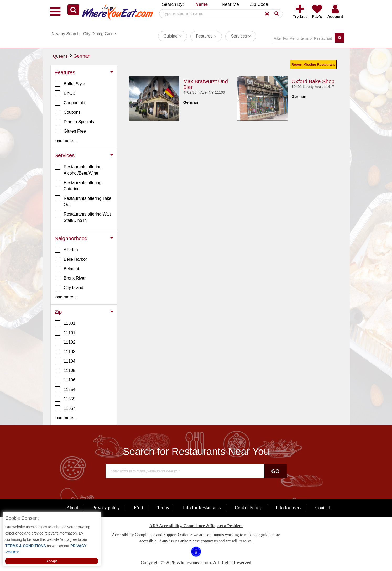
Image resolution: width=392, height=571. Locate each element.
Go (275, 471)
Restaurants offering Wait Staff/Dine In (83, 217)
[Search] (219, 14)
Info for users (288, 508)
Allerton (66, 250)
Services (241, 36)
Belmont (67, 269)
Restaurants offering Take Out (83, 201)
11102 (65, 342)
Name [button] (202, 4)
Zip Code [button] (259, 4)
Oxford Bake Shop (313, 81)
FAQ (138, 508)
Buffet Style (70, 84)
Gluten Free (70, 131)
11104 (65, 361)
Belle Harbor (71, 259)
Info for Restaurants (202, 508)
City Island (69, 287)
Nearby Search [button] (66, 34)
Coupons (68, 112)
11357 (65, 408)
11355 (65, 399)
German (82, 56)
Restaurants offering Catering (78, 185)
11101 (65, 333)
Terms (163, 508)
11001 (65, 323)
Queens (60, 56)
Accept (52, 561)
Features (206, 36)
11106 (65, 380)
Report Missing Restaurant (313, 64)
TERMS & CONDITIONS (26, 546)
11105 (65, 370)
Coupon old (70, 103)
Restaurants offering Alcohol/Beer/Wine (78, 170)
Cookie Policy (248, 508)
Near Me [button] (230, 4)
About (72, 508)
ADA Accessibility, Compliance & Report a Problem (196, 526)
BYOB (65, 93)
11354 (65, 389)
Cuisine (173, 36)
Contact (323, 508)
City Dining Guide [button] (100, 34)
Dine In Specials (74, 122)
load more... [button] (66, 141)
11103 (65, 352)
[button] (73, 10)
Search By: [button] (173, 4)
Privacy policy (106, 508)
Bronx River (70, 278)
